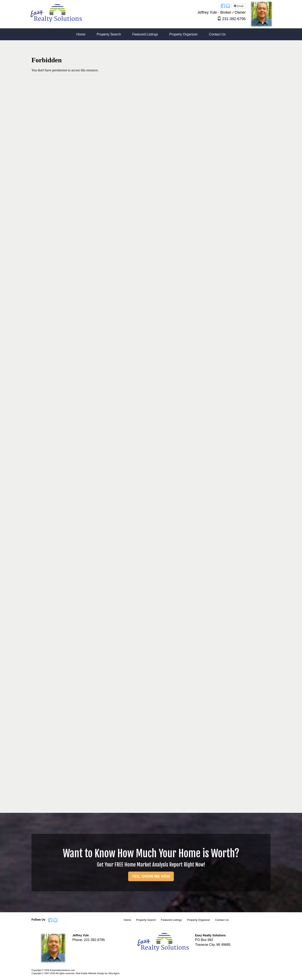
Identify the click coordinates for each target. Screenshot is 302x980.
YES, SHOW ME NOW (151, 876)
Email (239, 6)
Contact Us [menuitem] (217, 34)
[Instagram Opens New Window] (228, 6)
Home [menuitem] (81, 34)
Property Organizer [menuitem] (183, 34)
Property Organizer (199, 920)
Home (127, 920)
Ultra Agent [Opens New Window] (114, 973)
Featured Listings (172, 920)
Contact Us (222, 920)
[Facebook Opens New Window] (223, 6)
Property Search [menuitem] (109, 34)
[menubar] (151, 35)
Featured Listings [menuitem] (145, 34)
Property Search (146, 920)
